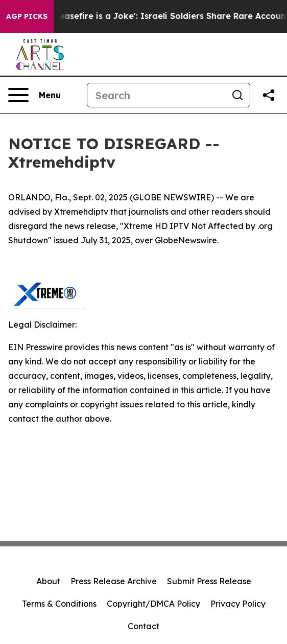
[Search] (156, 95)
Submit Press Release (209, 581)
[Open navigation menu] (34, 95)
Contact (143, 626)
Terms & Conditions (59, 604)
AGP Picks (27, 16)
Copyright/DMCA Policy (153, 604)
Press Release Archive (114, 581)
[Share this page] (269, 95)
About (48, 581)
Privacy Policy (238, 604)
